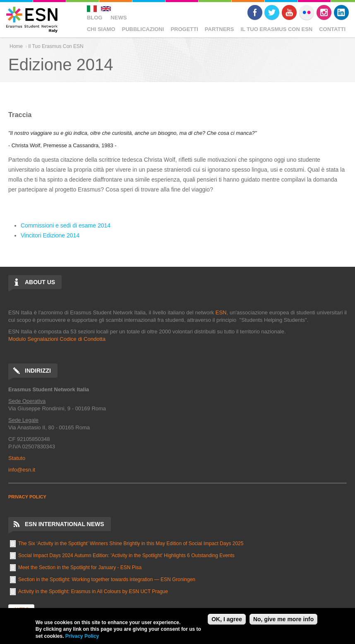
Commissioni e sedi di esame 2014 (66, 225)
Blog (95, 18)
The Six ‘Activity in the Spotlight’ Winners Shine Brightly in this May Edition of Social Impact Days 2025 (131, 543)
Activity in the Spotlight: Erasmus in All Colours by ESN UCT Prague (93, 591)
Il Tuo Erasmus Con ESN (276, 29)
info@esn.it (22, 470)
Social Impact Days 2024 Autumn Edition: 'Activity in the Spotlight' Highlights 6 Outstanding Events (126, 555)
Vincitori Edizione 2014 (50, 235)
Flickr (307, 12)
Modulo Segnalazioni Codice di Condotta (57, 339)
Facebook (255, 12)
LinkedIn (341, 12)
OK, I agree (227, 619)
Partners (219, 29)
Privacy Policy (82, 636)
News (119, 18)
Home (16, 46)
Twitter (272, 12)
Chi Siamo (101, 29)
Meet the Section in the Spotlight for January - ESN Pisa (80, 567)
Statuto (17, 458)
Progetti (184, 29)
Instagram (324, 12)
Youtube (289, 12)
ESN (221, 312)
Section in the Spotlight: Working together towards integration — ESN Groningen (107, 579)
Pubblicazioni (143, 29)
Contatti (332, 29)
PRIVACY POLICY (27, 497)
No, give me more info (283, 619)
